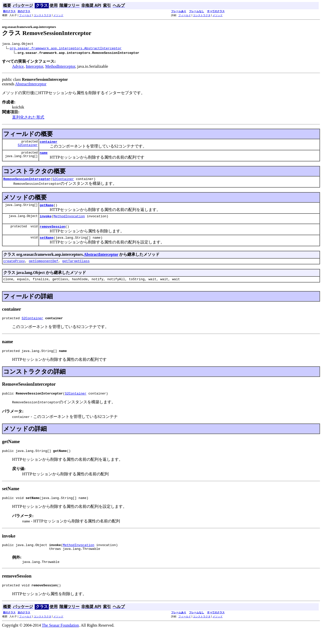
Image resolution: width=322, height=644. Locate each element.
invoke (46, 221)
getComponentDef (43, 268)
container (49, 143)
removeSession (52, 232)
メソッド (58, 15)
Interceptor (34, 67)
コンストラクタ (43, 15)
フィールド (25, 15)
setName (47, 243)
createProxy (14, 268)
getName (47, 209)
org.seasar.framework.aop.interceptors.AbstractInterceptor (66, 49)
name (44, 155)
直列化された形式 (28, 118)
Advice (18, 67)
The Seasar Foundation (60, 640)
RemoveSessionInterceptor (27, 182)
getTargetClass (76, 268)
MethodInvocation (69, 221)
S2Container (28, 147)
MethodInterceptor (60, 67)
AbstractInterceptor (31, 85)
